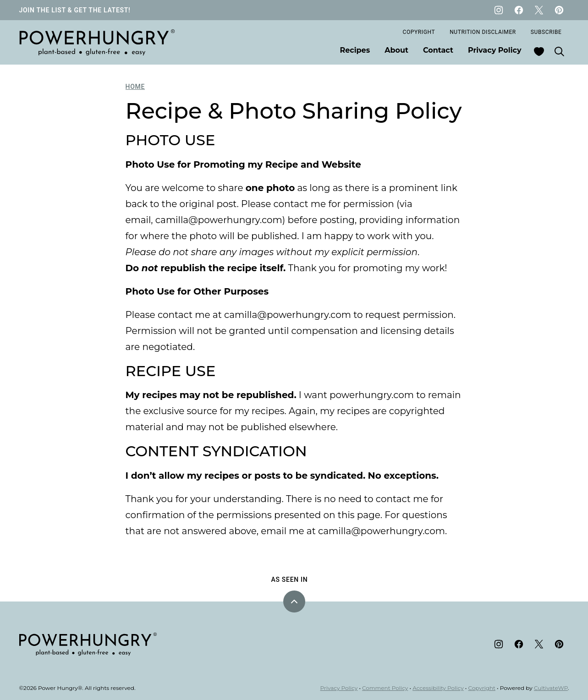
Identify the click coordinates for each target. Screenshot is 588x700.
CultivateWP (551, 688)
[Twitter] (539, 10)
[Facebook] (519, 10)
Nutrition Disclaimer (483, 32)
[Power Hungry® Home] (97, 42)
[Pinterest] (559, 10)
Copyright (419, 32)
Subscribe (546, 32)
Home (135, 87)
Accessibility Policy (438, 688)
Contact (438, 50)
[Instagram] (499, 10)
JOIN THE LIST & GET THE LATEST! (75, 10)
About (396, 50)
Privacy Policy (495, 50)
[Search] (559, 51)
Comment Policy (385, 688)
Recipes (355, 50)
